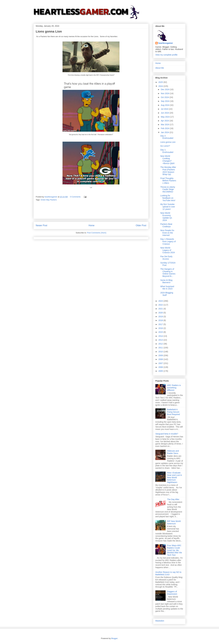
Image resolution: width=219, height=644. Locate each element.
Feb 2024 (165, 128)
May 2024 (165, 117)
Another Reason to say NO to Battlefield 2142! (168, 573)
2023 (161, 301)
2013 (161, 340)
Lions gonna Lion (168, 142)
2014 (161, 336)
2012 (161, 344)
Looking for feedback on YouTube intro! (168, 198)
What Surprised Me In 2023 (167, 288)
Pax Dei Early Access (166, 258)
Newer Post (42, 225)
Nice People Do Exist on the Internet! (167, 233)
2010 (161, 352)
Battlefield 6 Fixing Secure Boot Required (174, 412)
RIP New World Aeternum (174, 522)
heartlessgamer (166, 43)
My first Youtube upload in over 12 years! (168, 207)
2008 (161, 359)
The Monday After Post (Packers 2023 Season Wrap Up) (168, 171)
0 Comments (75, 197)
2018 (161, 320)
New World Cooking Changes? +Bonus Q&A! (167, 160)
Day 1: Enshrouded (167, 151)
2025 (161, 82)
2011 (161, 348)
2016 (161, 328)
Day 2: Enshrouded (167, 137)
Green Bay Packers (49, 200)
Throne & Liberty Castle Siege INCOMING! (168, 189)
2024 (161, 86)
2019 (161, 317)
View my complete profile (166, 55)
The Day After (173, 499)
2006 (161, 367)
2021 (161, 309)
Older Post (141, 225)
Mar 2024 (165, 125)
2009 (161, 355)
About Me (160, 68)
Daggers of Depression (172, 593)
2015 (161, 332)
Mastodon (160, 621)
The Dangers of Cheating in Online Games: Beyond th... (168, 273)
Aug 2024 (165, 105)
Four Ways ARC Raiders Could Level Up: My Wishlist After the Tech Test (175, 550)
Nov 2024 (165, 93)
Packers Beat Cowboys (166, 225)
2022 (161, 305)
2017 (161, 324)
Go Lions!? (165, 146)
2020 (161, 313)
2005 (161, 371)
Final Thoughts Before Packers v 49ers (168, 181)
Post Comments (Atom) (97, 233)
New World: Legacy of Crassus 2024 (168, 250)
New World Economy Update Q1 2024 (166, 217)
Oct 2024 (165, 97)
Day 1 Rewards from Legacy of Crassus (168, 241)
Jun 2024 (165, 113)
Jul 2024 (165, 109)
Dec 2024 (165, 89)
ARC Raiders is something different (174, 388)
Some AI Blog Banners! (166, 281)
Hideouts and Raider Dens (173, 452)
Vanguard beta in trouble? (167, 434)
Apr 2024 (165, 121)
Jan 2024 (165, 132)
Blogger (114, 638)
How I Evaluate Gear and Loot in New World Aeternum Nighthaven (175, 477)
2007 (161, 363)
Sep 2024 (165, 101)
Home (92, 225)
